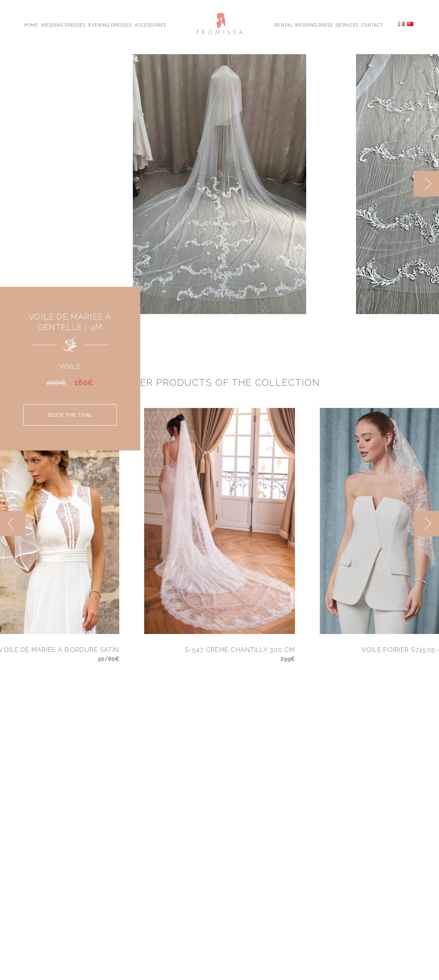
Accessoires (151, 25)
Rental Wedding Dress (304, 25)
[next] (426, 184)
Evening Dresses (110, 25)
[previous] (13, 524)
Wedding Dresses (63, 25)
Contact (372, 25)
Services (347, 25)
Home (31, 25)
